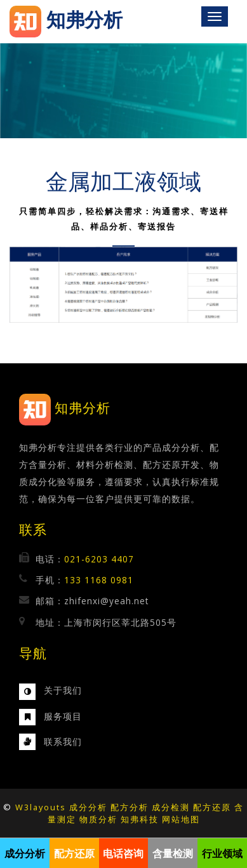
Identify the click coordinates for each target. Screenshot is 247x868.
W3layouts (41, 807)
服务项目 (63, 716)
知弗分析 (83, 408)
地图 (190, 819)
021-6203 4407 (99, 559)
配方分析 (130, 807)
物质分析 (98, 819)
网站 (171, 819)
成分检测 (171, 807)
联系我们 (63, 742)
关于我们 (63, 690)
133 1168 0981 (99, 580)
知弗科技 (140, 819)
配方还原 (212, 807)
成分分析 (88, 807)
